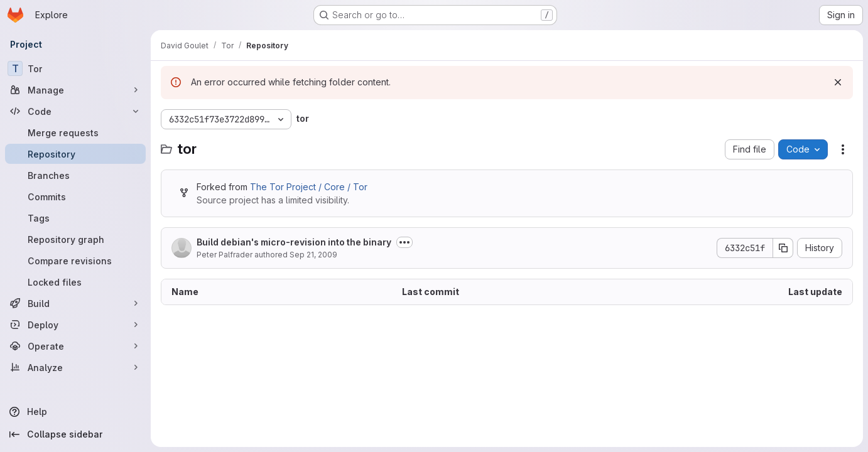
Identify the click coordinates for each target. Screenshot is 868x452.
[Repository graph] (75, 239)
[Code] (75, 111)
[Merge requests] (75, 132)
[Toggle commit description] (404, 242)
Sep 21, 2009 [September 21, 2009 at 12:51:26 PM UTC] (313, 255)
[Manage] (75, 90)
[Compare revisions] (75, 261)
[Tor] (75, 68)
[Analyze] (75, 367)
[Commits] (75, 196)
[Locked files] (75, 282)
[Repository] (75, 154)
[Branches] (75, 175)
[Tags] (75, 218)
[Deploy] (75, 325)
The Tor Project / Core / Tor (309, 187)
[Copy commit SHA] (783, 248)
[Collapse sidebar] (75, 434)
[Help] (75, 412)
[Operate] (75, 346)
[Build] (75, 303)
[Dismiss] (838, 82)
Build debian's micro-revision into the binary (294, 242)
